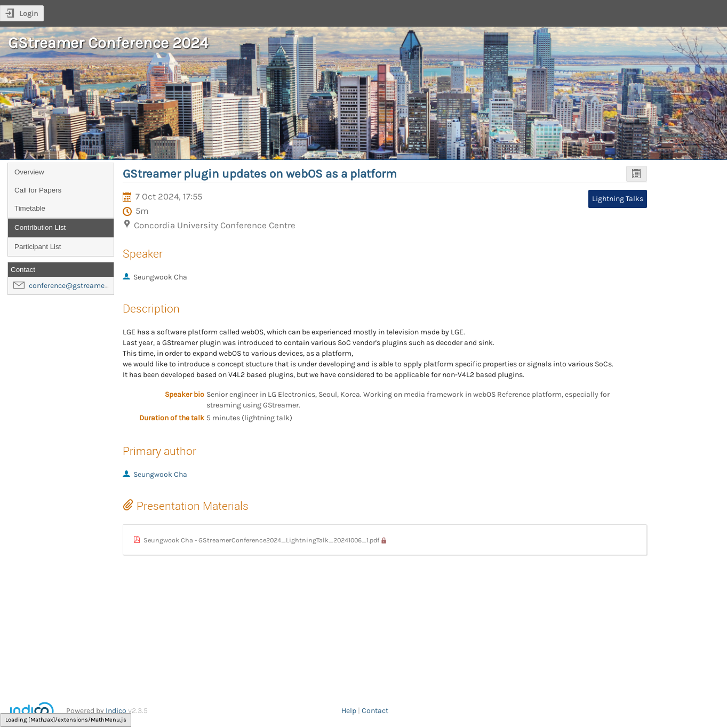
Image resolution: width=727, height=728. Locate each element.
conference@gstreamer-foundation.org (94, 286)
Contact (375, 711)
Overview (29, 172)
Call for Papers (38, 190)
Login (29, 14)
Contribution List (40, 227)
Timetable (30, 208)
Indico (116, 711)
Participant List (38, 247)
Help (349, 711)
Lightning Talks (618, 199)
